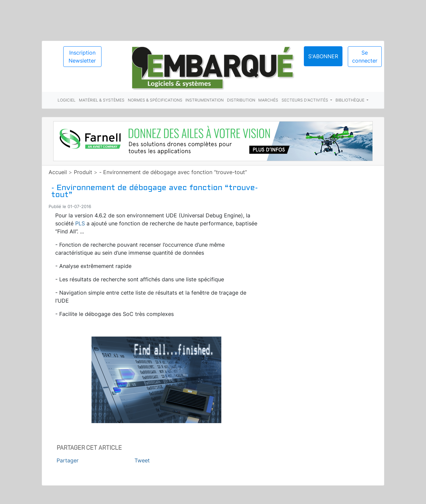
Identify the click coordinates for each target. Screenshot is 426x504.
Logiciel (67, 100)
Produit (83, 172)
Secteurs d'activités (305, 100)
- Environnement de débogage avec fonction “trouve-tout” (173, 172)
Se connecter (365, 57)
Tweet (142, 460)
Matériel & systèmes (102, 100)
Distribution (241, 100)
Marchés (268, 100)
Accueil (58, 172)
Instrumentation (205, 100)
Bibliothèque (350, 100)
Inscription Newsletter (82, 57)
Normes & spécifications (155, 100)
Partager (68, 460)
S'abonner (323, 56)
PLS (80, 223)
